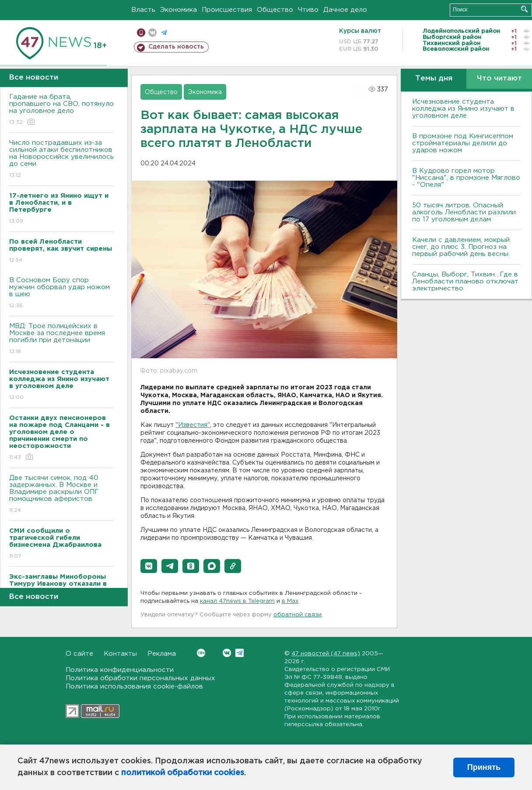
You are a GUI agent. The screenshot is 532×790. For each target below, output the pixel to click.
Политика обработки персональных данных (140, 678)
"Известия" (193, 425)
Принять (484, 767)
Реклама (162, 654)
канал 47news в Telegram (237, 601)
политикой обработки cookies (183, 773)
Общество (275, 10)
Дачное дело (345, 10)
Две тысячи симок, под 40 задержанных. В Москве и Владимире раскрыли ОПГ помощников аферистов (61, 495)
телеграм (164, 33)
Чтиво (308, 10)
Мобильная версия (141, 33)
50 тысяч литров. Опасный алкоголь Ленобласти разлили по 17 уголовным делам (464, 212)
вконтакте (152, 33)
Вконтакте (201, 653)
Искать (524, 9)
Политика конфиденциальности (120, 670)
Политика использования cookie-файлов (134, 687)
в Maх (290, 601)
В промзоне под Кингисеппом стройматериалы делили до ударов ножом (463, 143)
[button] (149, 566)
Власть (143, 10)
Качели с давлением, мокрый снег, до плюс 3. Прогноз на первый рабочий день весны (461, 247)
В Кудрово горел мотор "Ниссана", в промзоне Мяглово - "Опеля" (466, 178)
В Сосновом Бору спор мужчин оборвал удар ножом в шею (61, 293)
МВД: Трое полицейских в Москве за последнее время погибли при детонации (61, 339)
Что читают (499, 79)
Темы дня (434, 79)
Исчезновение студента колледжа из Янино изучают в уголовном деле (463, 109)
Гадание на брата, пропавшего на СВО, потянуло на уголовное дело (61, 110)
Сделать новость (176, 47)
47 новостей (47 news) (326, 654)
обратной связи (297, 615)
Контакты (120, 654)
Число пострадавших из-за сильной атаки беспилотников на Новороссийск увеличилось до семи (61, 159)
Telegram (240, 653)
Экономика (178, 10)
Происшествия (227, 10)
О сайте (79, 654)
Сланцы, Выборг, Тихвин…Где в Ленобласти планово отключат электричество (465, 281)
